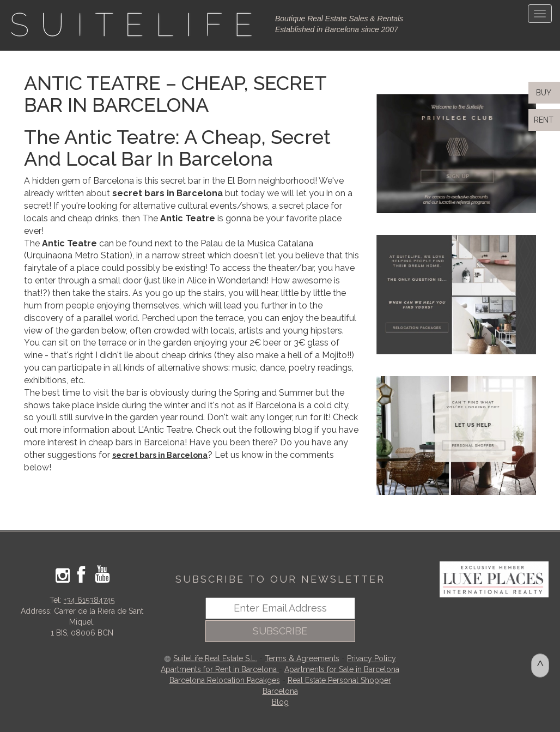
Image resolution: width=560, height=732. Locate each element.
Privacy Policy (372, 658)
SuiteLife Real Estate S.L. (215, 658)
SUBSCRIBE (280, 631)
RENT (546, 120)
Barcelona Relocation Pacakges (225, 680)
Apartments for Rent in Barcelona (220, 669)
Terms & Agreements (302, 658)
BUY (543, 93)
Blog (280, 702)
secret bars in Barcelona (160, 455)
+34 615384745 (89, 600)
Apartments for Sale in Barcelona (342, 669)
